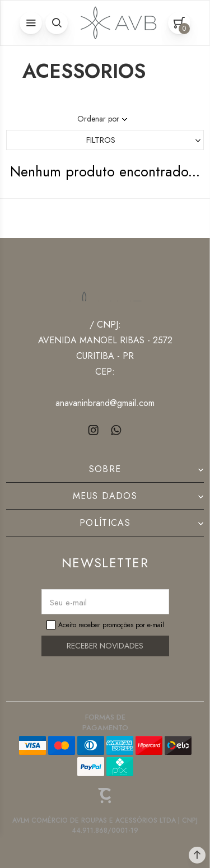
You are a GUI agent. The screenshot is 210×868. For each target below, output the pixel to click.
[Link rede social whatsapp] (116, 430)
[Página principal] (116, 23)
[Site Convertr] (105, 796)
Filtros (101, 140)
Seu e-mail (68, 603)
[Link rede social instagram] (94, 430)
